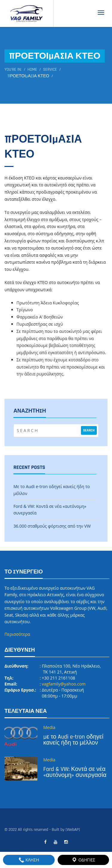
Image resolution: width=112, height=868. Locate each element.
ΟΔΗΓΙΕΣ (83, 860)
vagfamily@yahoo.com (64, 684)
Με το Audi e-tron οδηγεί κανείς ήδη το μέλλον (73, 740)
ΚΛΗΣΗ (29, 860)
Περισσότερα (17, 634)
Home (32, 70)
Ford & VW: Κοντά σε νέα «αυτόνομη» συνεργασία (75, 772)
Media (49, 727)
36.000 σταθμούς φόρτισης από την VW (52, 526)
